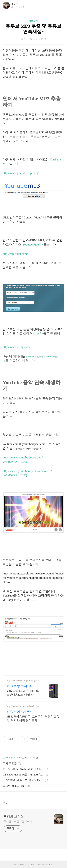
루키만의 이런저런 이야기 (18, 821)
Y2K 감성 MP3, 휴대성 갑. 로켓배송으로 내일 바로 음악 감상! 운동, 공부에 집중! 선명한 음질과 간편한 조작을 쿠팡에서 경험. (23, 693)
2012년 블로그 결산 (14, 786)
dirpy (36, 333)
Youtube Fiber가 (33, 245)
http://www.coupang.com (19, 681)
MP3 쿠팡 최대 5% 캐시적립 (21, 686)
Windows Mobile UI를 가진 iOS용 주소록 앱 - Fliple (23, 775)
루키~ (14, 4)
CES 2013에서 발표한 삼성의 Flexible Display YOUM (23, 780)
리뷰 (13, 758)
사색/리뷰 (34, 21)
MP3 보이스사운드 (20, 712)
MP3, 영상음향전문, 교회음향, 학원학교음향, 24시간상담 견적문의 (33, 718)
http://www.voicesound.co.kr (21, 706)
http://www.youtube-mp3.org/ (21, 173)
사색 (6, 758)
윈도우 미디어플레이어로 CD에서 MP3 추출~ (23, 769)
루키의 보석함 (14, 817)
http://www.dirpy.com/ (16, 347)
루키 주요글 (10, 763)
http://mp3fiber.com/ (15, 254)
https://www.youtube (15, 471)
